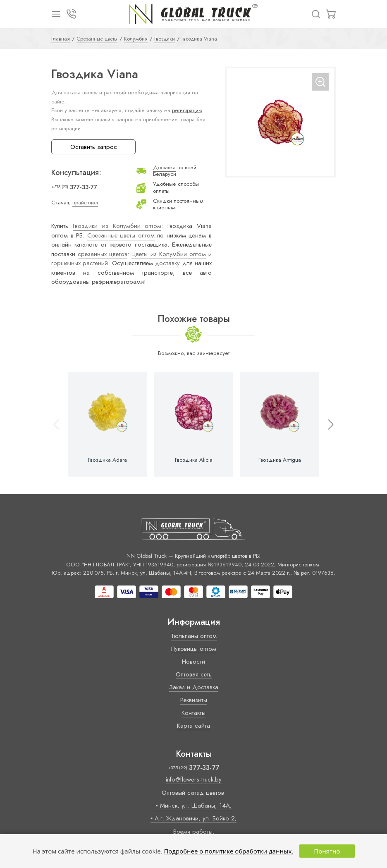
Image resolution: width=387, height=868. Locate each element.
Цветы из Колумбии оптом (168, 254)
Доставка (164, 167)
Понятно (327, 851)
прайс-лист (85, 203)
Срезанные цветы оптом (121, 235)
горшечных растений (80, 263)
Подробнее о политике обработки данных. (228, 851)
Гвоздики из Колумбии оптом (117, 226)
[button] (327, 424)
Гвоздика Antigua (280, 460)
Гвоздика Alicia (194, 460)
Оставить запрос (94, 147)
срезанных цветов (103, 254)
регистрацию (187, 110)
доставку (167, 263)
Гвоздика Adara (107, 460)
